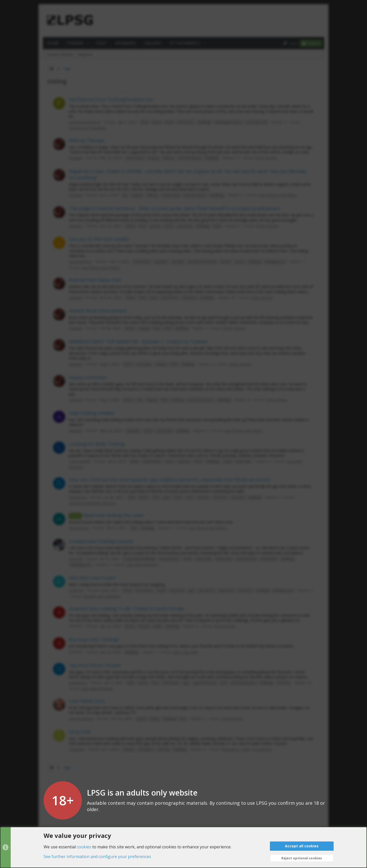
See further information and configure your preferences (97, 857)
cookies (84, 847)
